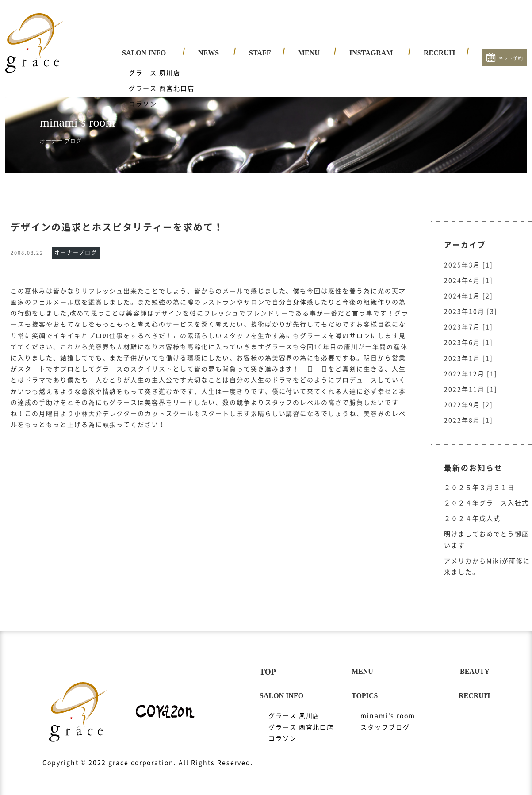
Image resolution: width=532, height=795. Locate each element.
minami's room (388, 707)
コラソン (283, 730)
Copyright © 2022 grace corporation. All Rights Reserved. (148, 754)
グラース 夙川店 (294, 707)
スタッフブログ (385, 718)
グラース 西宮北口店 (301, 718)
